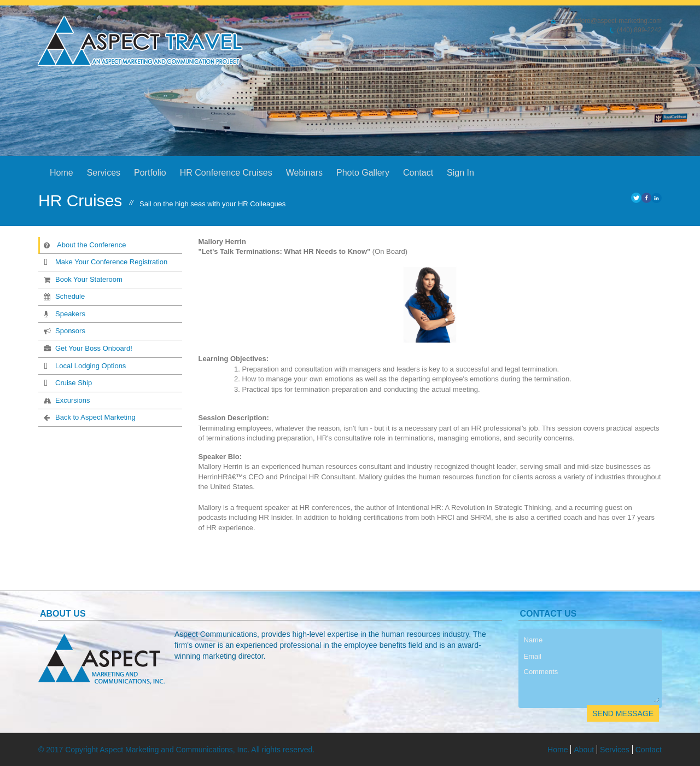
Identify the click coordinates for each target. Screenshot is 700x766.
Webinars (304, 173)
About (584, 750)
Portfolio (150, 173)
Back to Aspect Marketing (89, 417)
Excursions (66, 400)
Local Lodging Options (84, 365)
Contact (418, 173)
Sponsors (63, 330)
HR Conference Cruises (226, 173)
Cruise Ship (67, 382)
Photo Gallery (363, 173)
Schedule (63, 296)
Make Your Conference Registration (104, 262)
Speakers (63, 314)
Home (62, 173)
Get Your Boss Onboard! (87, 348)
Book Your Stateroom (82, 279)
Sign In (460, 173)
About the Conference (84, 245)
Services (104, 173)
